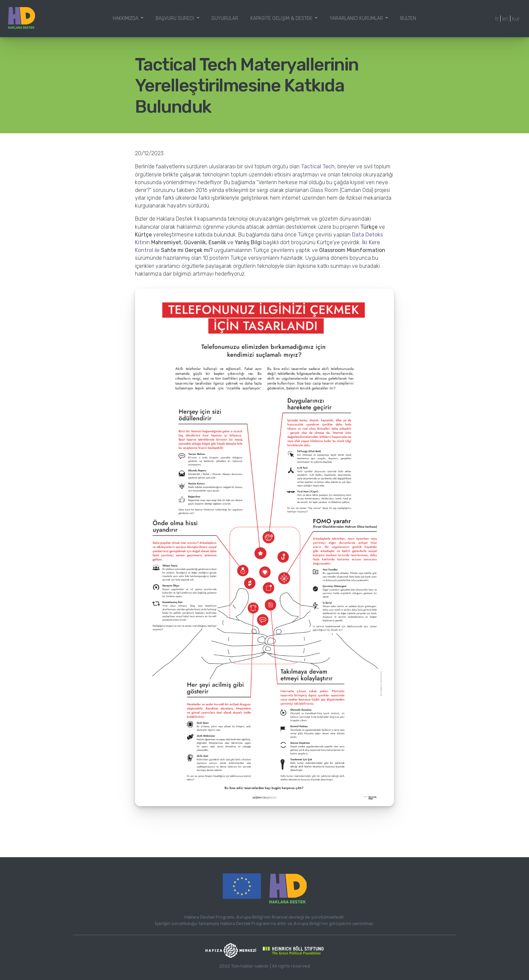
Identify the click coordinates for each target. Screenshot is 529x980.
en (505, 19)
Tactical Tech (318, 166)
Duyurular (225, 18)
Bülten (408, 18)
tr (497, 19)
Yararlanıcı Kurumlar (357, 18)
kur (516, 19)
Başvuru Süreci (175, 18)
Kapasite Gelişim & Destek (282, 18)
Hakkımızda (126, 18)
